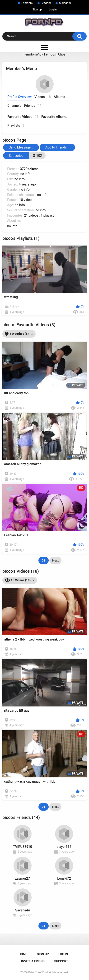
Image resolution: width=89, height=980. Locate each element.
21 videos (31, 215)
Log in (53, 9)
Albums (59, 97)
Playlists (16, 126)
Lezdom (46, 3)
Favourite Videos (23, 117)
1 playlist (47, 215)
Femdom (27, 3)
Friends (33, 106)
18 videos (26, 200)
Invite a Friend (33, 961)
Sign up (37, 9)
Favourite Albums (54, 117)
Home (23, 954)
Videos (43, 97)
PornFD (40, 972)
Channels (14, 106)
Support (61, 961)
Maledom (65, 3)
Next (55, 560)
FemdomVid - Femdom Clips (44, 54)
